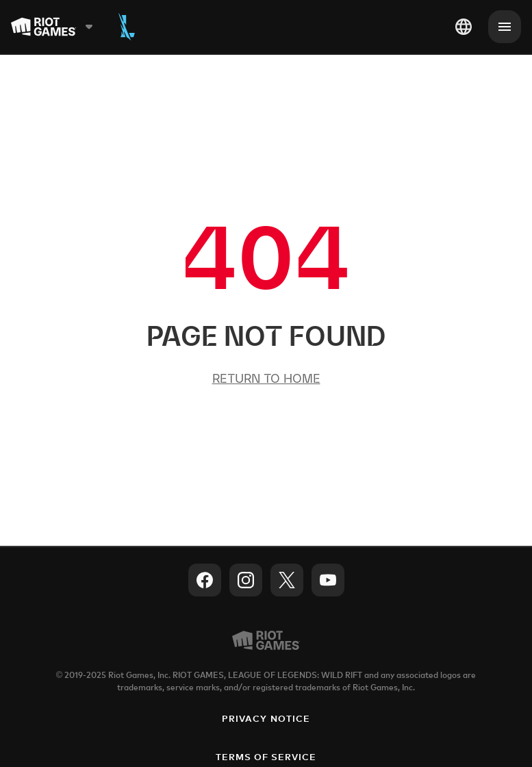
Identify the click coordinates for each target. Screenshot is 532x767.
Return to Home (266, 378)
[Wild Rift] (127, 27)
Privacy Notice (266, 719)
